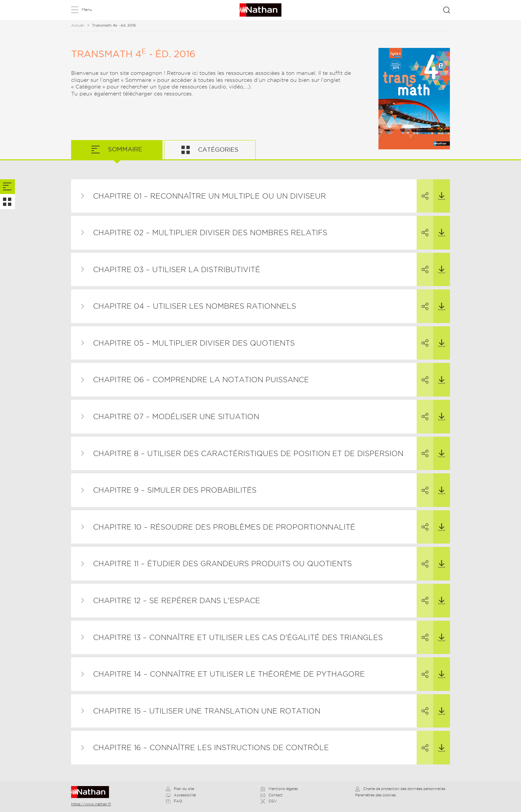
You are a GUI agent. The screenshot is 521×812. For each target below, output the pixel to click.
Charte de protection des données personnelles (400, 789)
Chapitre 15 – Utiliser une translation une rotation (207, 711)
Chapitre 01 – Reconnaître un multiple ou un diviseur (209, 196)
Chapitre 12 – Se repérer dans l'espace (177, 600)
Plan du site (180, 789)
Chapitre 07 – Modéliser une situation (176, 416)
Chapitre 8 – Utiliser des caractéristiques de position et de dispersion (248, 453)
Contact (271, 795)
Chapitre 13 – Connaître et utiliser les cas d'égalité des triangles (238, 637)
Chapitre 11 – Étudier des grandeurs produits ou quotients (222, 564)
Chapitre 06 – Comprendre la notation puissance (201, 380)
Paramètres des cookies (375, 795)
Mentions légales (279, 789)
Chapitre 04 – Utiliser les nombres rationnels (195, 306)
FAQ (174, 801)
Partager (423, 190)
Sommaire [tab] (124, 149)
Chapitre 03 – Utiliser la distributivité (177, 269)
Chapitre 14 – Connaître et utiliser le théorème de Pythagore (229, 674)
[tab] (7, 187)
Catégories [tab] (217, 150)
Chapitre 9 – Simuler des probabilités (175, 490)
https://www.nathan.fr (91, 804)
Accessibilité (181, 795)
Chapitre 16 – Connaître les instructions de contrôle (211, 747)
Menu (87, 9)
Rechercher (447, 10)
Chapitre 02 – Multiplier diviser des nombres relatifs (210, 233)
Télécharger (439, 190)
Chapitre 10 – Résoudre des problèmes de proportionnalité (224, 527)
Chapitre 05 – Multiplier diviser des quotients (194, 343)
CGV (269, 801)
